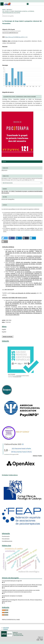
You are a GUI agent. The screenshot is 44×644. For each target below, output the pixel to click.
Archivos (9, 10)
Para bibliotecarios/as (7, 541)
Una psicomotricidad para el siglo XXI (12, 581)
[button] (5, 238)
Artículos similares (8, 247)
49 (10, 289)
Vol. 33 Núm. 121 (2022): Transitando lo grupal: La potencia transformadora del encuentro (18, 12)
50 (12, 289)
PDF (5, 162)
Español (4, 332)
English (4, 329)
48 (9, 289)
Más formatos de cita (8, 183)
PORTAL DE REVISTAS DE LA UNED (11, 620)
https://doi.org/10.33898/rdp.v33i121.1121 (16, 37)
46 (5, 289)
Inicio (4, 10)
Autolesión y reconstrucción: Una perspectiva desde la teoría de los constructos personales (24, 257)
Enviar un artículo (8, 337)
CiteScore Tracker (37, 456)
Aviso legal (6, 628)
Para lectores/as (6, 536)
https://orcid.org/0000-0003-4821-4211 (10, 33)
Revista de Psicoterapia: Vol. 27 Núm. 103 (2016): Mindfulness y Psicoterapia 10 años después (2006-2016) (24, 313)
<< (3, 289)
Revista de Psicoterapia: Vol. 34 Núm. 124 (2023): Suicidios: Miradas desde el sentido (24, 253)
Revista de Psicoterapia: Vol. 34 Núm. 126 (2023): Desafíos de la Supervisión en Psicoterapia (24, 281)
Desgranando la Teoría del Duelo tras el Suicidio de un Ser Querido (24, 250)
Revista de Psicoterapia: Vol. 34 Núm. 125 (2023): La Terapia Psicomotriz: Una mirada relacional (24, 269)
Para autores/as (6, 539)
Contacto (5, 629)
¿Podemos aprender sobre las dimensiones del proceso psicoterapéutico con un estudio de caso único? (24, 301)
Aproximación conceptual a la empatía (12, 596)
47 (7, 289)
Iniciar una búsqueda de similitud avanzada (24, 293)
